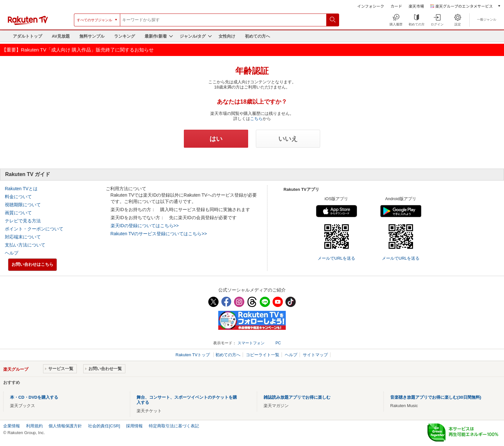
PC (278, 343)
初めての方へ (257, 36)
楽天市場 (416, 6)
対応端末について (23, 237)
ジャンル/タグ (193, 36)
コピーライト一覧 (263, 355)
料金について (18, 197)
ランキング (125, 36)
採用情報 (134, 426)
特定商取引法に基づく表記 (174, 426)
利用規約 (34, 426)
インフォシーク (371, 6)
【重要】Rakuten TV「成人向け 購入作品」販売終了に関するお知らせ (78, 50)
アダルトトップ (27, 36)
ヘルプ (12, 253)
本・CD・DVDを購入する (34, 397)
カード (396, 6)
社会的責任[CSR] (104, 426)
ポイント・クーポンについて (34, 229)
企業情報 (12, 426)
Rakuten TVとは (21, 189)
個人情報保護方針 (65, 426)
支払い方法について (25, 245)
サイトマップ (315, 355)
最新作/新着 (156, 36)
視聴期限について (23, 205)
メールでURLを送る (336, 258)
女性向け (227, 36)
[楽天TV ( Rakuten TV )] (28, 24)
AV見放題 (61, 36)
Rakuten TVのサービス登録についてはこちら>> (159, 234)
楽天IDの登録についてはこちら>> (145, 226)
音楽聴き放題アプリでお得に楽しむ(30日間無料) (436, 397)
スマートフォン (251, 343)
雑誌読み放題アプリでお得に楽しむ (297, 397)
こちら (256, 119)
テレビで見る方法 (23, 221)
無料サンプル (92, 36)
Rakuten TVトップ (193, 355)
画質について (18, 213)
